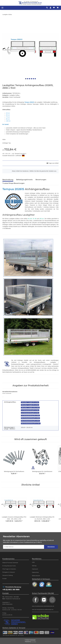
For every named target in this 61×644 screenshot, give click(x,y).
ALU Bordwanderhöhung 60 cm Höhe (30, 410)
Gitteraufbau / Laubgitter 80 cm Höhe (30, 405)
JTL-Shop (34, 642)
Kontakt (4, 579)
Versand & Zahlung (8, 575)
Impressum (35, 569)
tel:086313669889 (31, 370)
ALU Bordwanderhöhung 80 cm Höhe (30, 413)
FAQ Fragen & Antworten (9, 569)
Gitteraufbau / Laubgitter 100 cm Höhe (30, 408)
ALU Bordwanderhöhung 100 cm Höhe (30, 415)
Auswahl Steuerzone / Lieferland (13, 156)
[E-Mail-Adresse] (24, 547)
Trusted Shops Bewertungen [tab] (13, 183)
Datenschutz (35, 572)
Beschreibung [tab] (8, 180)
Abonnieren (51, 547)
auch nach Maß (45, 211)
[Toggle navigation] (2, 8)
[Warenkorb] (58, 8)
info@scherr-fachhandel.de (13, 372)
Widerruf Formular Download (10, 563)
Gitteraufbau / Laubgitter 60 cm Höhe (30, 402)
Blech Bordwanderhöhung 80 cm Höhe (30, 421)
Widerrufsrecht (36, 576)
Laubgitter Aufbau (14, 95)
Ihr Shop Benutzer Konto (9, 566)
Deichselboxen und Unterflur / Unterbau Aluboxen (40, 207)
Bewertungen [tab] (41, 180)
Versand (17, 154)
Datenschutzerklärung (33, 540)
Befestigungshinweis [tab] (24, 180)
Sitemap (34, 566)
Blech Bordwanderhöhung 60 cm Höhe (30, 418)
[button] (48, 8)
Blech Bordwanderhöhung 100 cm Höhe (31, 423)
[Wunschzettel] (54, 8)
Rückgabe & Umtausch (9, 572)
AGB (33, 562)
